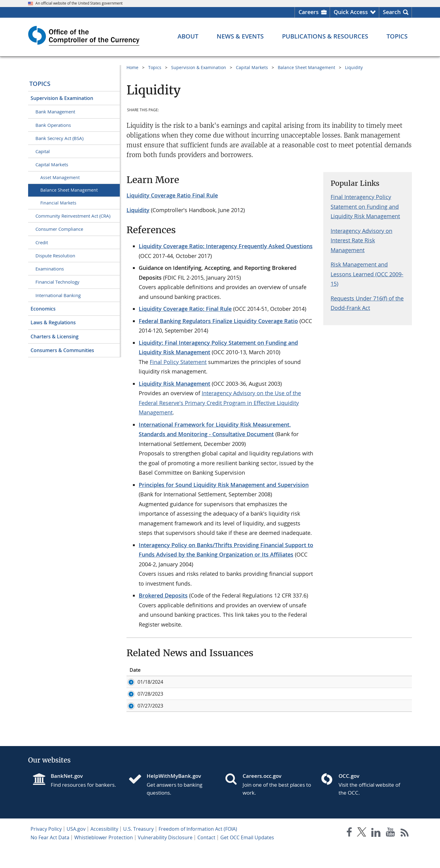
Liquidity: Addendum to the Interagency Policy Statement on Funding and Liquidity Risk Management (310, 697)
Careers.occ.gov (262, 796)
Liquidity (354, 67)
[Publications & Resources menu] (325, 36)
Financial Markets (58, 203)
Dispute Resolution (55, 256)
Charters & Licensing (55, 337)
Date (135, 670)
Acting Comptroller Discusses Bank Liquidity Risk (271, 682)
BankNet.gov (67, 796)
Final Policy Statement (178, 362)
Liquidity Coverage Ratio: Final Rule (185, 309)
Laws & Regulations (53, 322)
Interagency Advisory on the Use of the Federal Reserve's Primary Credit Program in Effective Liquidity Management (220, 403)
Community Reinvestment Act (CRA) (73, 216)
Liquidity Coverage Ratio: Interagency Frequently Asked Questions (226, 246)
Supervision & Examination (62, 98)
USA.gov (76, 849)
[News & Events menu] (240, 36)
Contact (206, 858)
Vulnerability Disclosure (165, 858)
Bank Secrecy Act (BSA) (59, 138)
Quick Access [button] (351, 12)
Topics (40, 84)
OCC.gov (349, 796)
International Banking (58, 295)
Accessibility (104, 849)
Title (221, 670)
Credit (42, 242)
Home (132, 67)
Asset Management (60, 177)
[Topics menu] (397, 36)
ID (173, 670)
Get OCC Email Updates (247, 858)
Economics (43, 309)
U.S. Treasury (138, 849)
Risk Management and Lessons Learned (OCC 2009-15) (367, 274)
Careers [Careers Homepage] (309, 12)
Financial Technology (57, 282)
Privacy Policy (46, 849)
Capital (43, 151)
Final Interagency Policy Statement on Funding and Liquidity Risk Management (365, 206)
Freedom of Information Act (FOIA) (198, 849)
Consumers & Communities (62, 350)
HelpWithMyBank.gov (174, 796)
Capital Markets (52, 164)
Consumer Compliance (59, 229)
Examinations (50, 269)
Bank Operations (53, 125)
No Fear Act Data (50, 858)
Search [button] (392, 12)
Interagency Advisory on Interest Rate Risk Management (361, 240)
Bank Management (55, 112)
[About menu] (188, 36)
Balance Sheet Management (69, 190)
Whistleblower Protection (104, 858)
